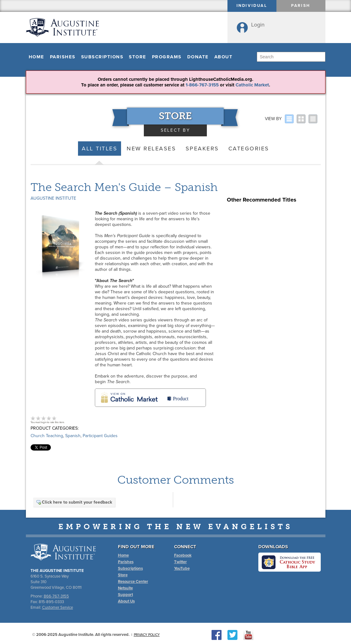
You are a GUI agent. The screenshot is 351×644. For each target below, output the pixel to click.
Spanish (73, 436)
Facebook (183, 555)
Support (125, 595)
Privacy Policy (147, 635)
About (224, 57)
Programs (167, 57)
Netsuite (125, 588)
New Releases (151, 149)
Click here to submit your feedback (74, 502)
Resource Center (133, 582)
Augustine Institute (53, 198)
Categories (249, 149)
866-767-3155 (56, 596)
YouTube (182, 568)
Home (37, 57)
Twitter (180, 562)
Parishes (63, 57)
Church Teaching (47, 436)
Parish (301, 6)
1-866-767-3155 (202, 85)
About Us (126, 601)
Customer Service (58, 607)
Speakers (202, 149)
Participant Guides (100, 436)
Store (138, 57)
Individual (252, 6)
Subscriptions (102, 57)
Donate (198, 57)
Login (258, 25)
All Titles (100, 149)
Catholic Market (252, 85)
